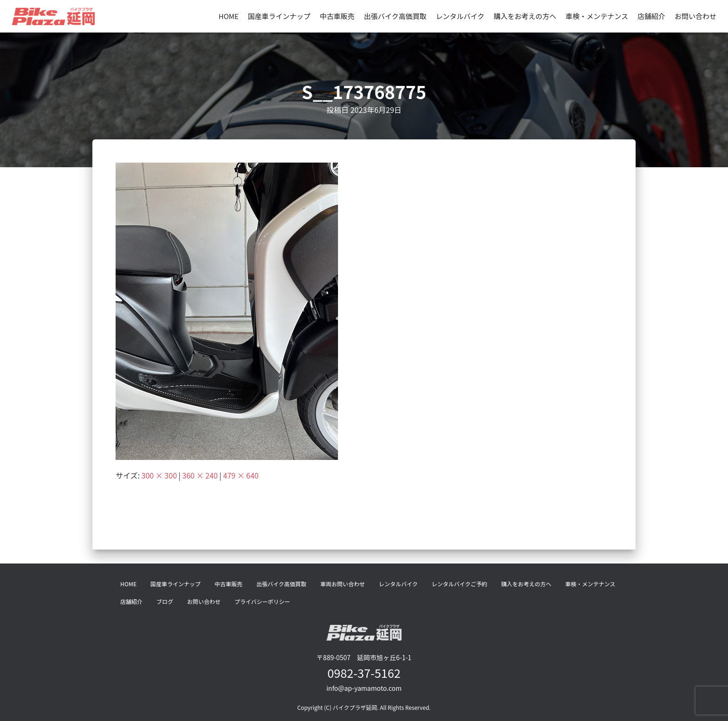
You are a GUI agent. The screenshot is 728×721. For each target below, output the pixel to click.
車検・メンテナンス (597, 16)
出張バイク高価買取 (395, 16)
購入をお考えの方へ (525, 16)
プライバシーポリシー (262, 601)
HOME (229, 16)
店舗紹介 (651, 16)
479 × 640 (241, 475)
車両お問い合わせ (343, 584)
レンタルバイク (460, 16)
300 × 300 (159, 475)
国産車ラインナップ (279, 16)
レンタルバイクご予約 (460, 584)
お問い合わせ (695, 16)
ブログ (165, 601)
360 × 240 (200, 475)
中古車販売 (337, 16)
